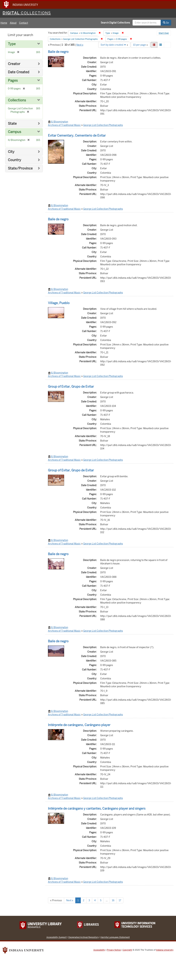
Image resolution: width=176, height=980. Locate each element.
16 (113, 900)
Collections (17, 100)
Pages (13, 81)
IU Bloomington (59, 122)
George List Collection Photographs (103, 125)
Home (4, 23)
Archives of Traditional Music (64, 125)
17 (120, 900)
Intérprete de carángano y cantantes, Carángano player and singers (97, 808)
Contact (24, 23)
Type (12, 44)
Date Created (19, 72)
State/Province (20, 168)
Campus (15, 132)
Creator (14, 64)
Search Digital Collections (115, 23)
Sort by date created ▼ (114, 45)
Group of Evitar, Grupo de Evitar (71, 387)
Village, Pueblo (59, 303)
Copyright (127, 950)
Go (166, 23)
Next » (80, 45)
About (13, 23)
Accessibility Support (57, 937)
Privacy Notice (114, 950)
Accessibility (99, 950)
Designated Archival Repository (84, 937)
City (11, 152)
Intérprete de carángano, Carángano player (79, 725)
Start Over (164, 33)
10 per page (140, 45)
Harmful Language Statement (115, 937)
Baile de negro (58, 52)
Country (15, 160)
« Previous (56, 900)
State (12, 124)
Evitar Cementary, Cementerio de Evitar (77, 135)
